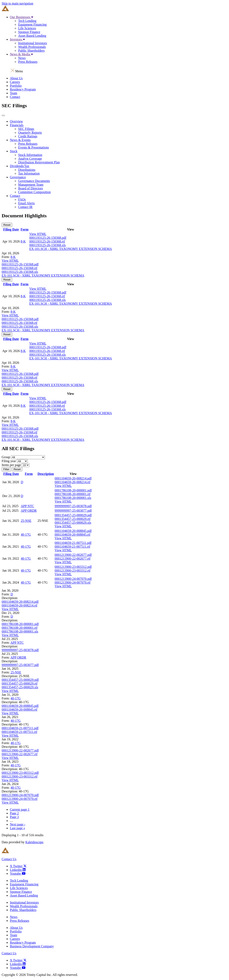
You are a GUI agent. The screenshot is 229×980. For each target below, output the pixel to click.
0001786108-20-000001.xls (73, 498)
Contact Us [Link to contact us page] (9, 859)
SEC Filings (26, 129)
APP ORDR (29, 511)
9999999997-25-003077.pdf (73, 511)
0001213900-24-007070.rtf (73, 582)
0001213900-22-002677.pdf (73, 555)
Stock (14, 151)
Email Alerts (26, 203)
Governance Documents (34, 181)
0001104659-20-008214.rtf (72, 482)
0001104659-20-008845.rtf (72, 535)
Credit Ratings (28, 136)
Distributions (27, 170)
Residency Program (23, 89)
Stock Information (30, 155)
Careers (15, 82)
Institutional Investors (33, 43)
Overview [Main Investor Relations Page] (16, 121)
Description (46, 474)
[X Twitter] (18, 866)
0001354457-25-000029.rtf (73, 519)
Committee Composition (34, 192)
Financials (17, 125)
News (22, 58)
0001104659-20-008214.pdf (73, 478)
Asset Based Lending (32, 36)
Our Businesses (22, 17)
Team (14, 93)
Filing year (9, 461)
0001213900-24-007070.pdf (73, 579)
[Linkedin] (18, 870)
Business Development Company (32, 946)
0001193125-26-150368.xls (48, 245)
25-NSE (26, 521)
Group (6, 457)
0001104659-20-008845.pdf (73, 531)
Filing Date (11, 229)
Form (25, 229)
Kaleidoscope (34, 842)
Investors (17, 39)
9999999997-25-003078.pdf (73, 506)
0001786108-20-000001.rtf (73, 494)
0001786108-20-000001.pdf (73, 490)
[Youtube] (18, 874)
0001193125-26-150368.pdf (48, 238)
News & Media (21, 54)
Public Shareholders (31, 51)
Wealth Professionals (32, 47)
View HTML (38, 234)
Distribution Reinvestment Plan (39, 162)
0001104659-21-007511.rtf (72, 546)
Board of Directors (31, 188)
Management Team (31, 185)
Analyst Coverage (30, 159)
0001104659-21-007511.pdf (73, 543)
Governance (18, 177)
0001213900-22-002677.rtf (73, 558)
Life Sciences (27, 28)
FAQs (22, 199)
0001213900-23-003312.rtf (73, 570)
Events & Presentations (33, 147)
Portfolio (16, 86)
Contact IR (25, 207)
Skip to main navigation (17, 3)
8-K (23, 241)
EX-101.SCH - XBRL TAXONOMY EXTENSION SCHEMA (71, 249)
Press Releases (28, 62)
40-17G (26, 535)
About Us (16, 78)
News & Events (20, 140)
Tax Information (29, 173)
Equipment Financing (32, 24)
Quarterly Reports (30, 133)
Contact (15, 97)
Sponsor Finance (29, 32)
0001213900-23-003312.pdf (73, 567)
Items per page (11, 465)
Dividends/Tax (20, 166)
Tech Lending (27, 21)
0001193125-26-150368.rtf (47, 241)
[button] (114, 70)
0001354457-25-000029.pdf (73, 515)
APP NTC (28, 506)
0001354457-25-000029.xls (73, 523)
